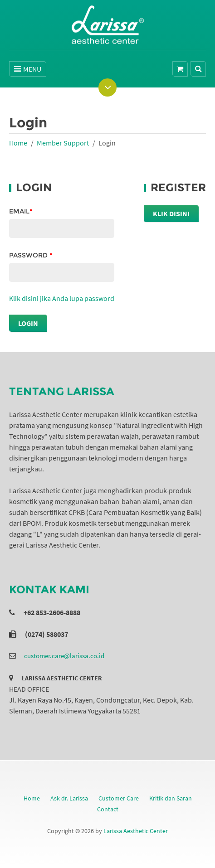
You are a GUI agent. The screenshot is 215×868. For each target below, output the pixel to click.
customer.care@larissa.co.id (64, 656)
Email (21, 211)
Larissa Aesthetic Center (136, 831)
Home (18, 143)
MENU (28, 69)
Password (31, 255)
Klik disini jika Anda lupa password (62, 298)
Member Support (63, 143)
